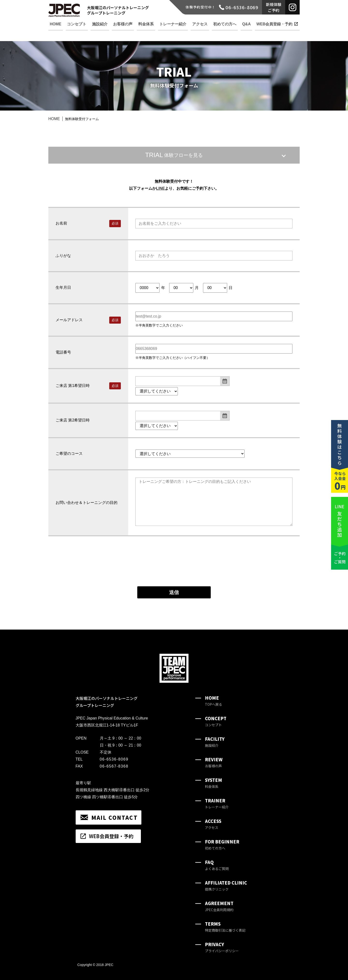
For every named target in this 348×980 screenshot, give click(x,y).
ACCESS (213, 824)
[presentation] (174, 570)
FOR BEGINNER (222, 845)
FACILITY (215, 742)
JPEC (109, 965)
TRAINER (217, 803)
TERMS (225, 927)
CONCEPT (216, 721)
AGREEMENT (219, 906)
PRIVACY (222, 947)
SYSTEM (214, 783)
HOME (54, 119)
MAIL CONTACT (115, 817)
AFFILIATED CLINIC (226, 886)
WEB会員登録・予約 (111, 836)
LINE (160, 188)
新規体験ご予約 (274, 7)
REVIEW (214, 762)
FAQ (217, 865)
